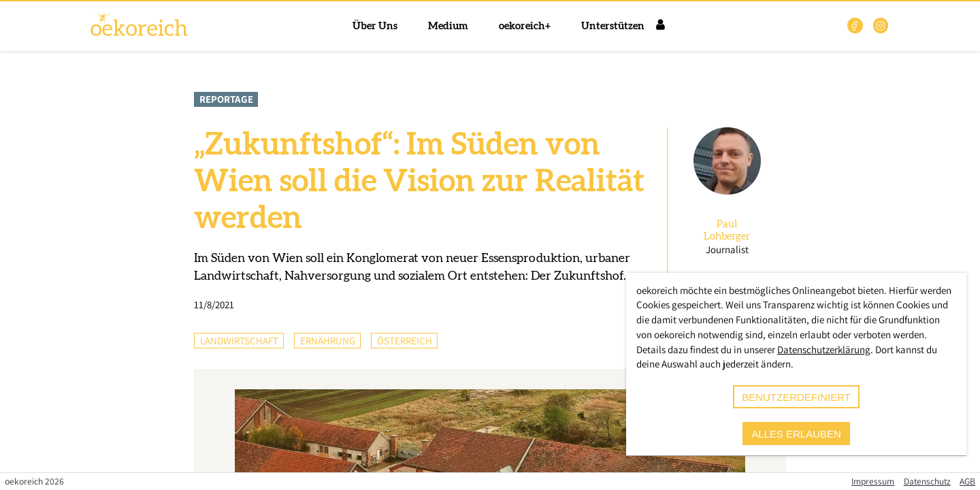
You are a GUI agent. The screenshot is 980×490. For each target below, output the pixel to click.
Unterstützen (613, 26)
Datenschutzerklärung (824, 349)
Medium (448, 26)
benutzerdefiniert (796, 397)
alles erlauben (796, 434)
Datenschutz (927, 481)
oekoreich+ (525, 26)
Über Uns (375, 26)
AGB (967, 481)
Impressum (873, 481)
